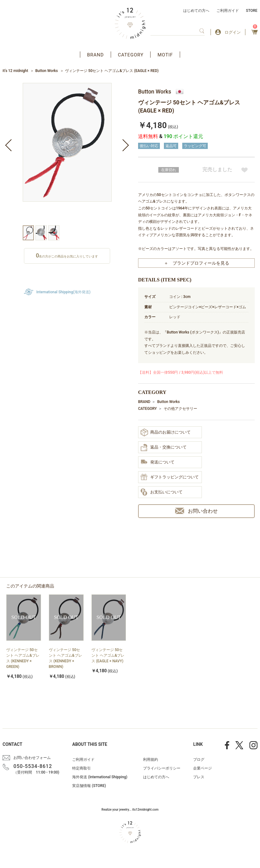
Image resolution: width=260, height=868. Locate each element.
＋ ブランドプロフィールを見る (197, 263)
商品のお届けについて (166, 432)
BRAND (95, 55)
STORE (252, 11)
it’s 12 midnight (15, 71)
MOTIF (165, 55)
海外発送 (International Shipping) (100, 777)
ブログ (199, 760)
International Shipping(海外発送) (63, 292)
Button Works (46, 71)
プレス (199, 777)
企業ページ (202, 768)
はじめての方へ (196, 11)
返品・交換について (164, 448)
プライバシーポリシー (162, 768)
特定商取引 (81, 768)
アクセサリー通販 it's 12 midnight (130, 23)
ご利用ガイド (228, 11)
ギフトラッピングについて (170, 477)
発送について (158, 462)
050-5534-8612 (33, 766)
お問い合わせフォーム (32, 758)
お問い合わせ (196, 511)
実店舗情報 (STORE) (89, 786)
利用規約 (151, 760)
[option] (67, 154)
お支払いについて (162, 492)
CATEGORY (131, 55)
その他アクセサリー (180, 409)
